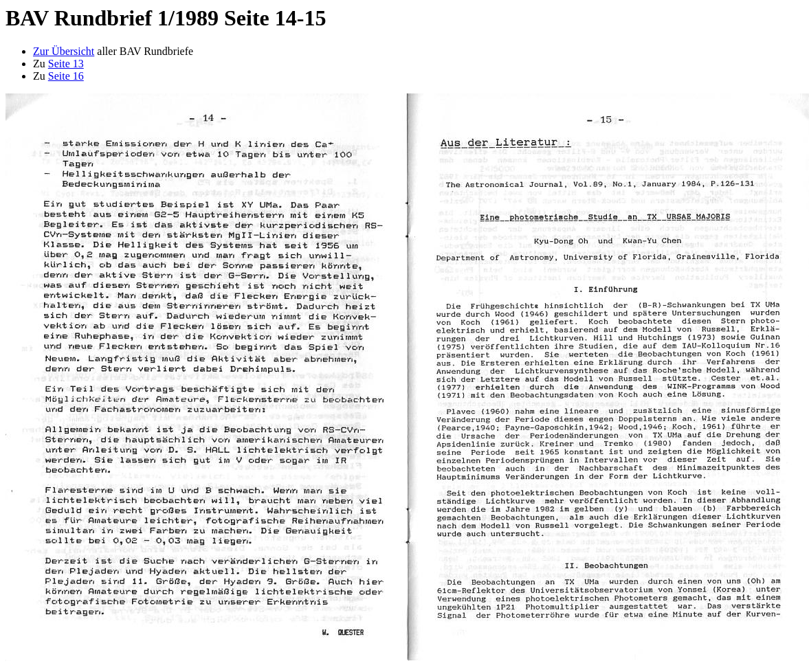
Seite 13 (66, 64)
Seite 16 (66, 76)
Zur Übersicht (64, 51)
